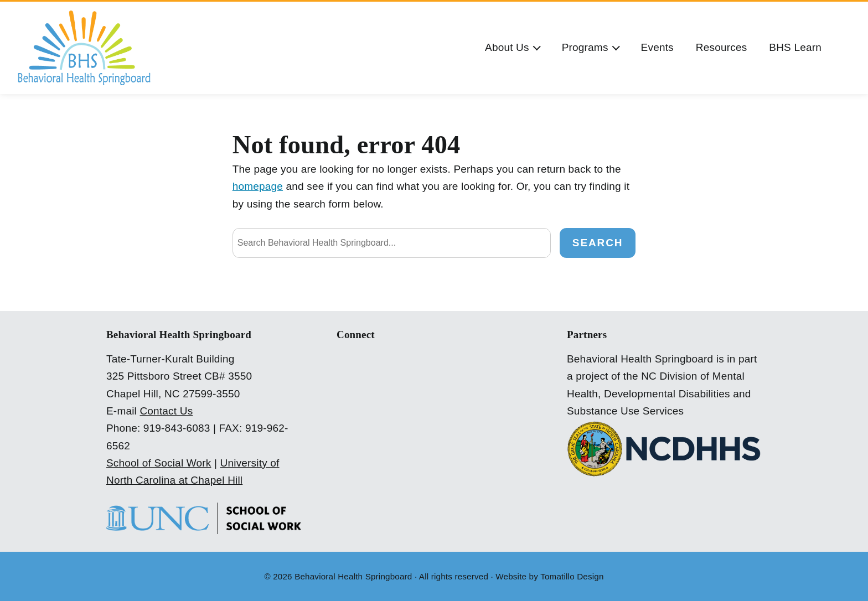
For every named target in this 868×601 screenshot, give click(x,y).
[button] (512, 48)
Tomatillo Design (572, 576)
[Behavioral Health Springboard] (84, 48)
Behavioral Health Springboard (353, 576)
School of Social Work (159, 463)
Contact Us (166, 411)
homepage (258, 186)
